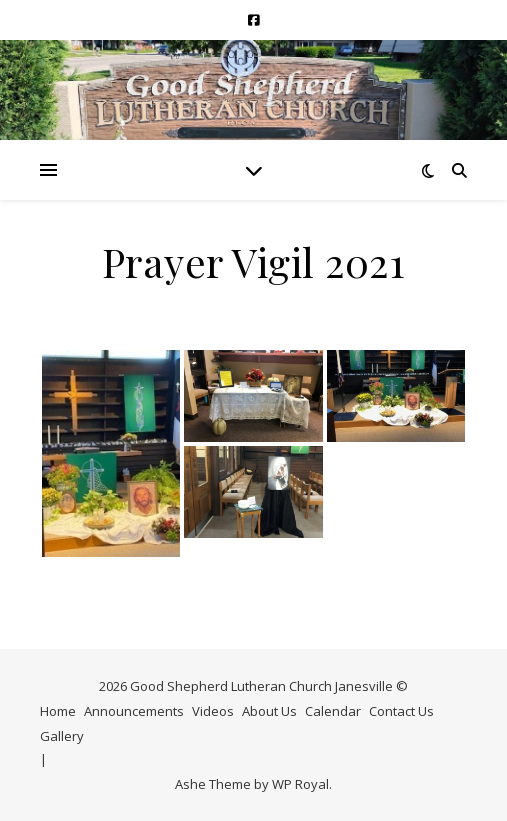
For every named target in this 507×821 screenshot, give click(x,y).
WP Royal (300, 784)
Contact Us (401, 711)
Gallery (62, 736)
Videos (213, 711)
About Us (269, 711)
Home (58, 711)
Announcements (134, 711)
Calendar (333, 711)
